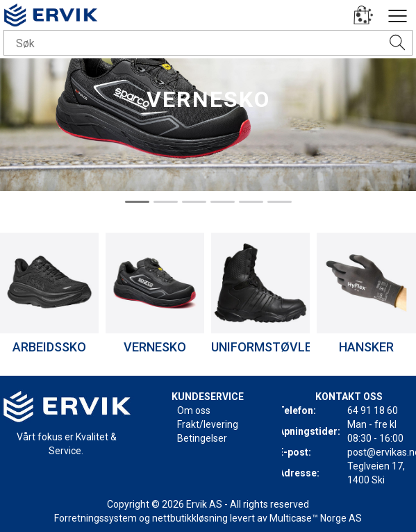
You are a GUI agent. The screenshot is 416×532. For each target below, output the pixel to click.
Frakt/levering (208, 424)
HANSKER (366, 347)
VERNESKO (155, 347)
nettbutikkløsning (190, 518)
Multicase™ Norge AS (316, 518)
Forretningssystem (95, 518)
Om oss (194, 410)
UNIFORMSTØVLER (265, 347)
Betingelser (202, 438)
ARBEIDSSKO (49, 347)
